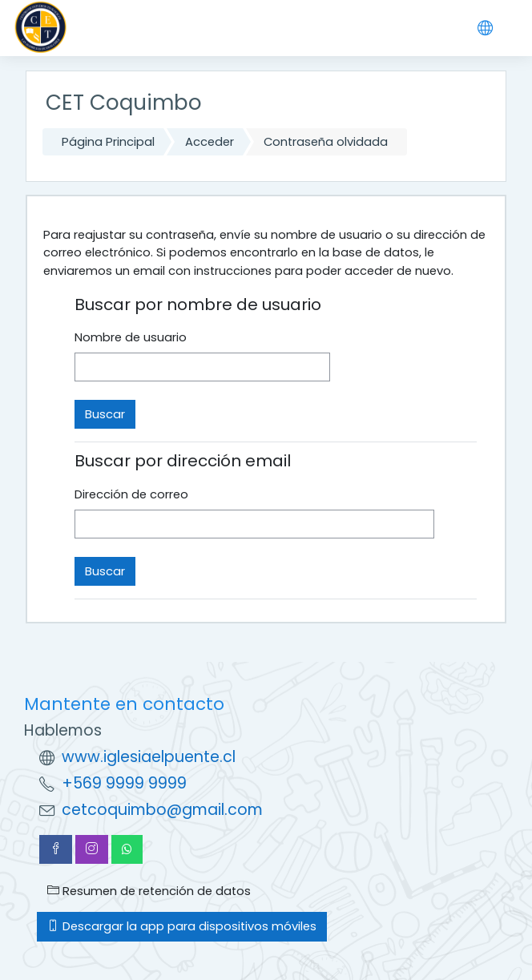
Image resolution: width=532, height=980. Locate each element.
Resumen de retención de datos (149, 891)
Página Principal (108, 142)
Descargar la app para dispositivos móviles (182, 926)
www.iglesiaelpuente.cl (149, 757)
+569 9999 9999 (124, 783)
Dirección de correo (131, 494)
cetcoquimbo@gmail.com (162, 810)
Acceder (210, 142)
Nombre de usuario (131, 337)
